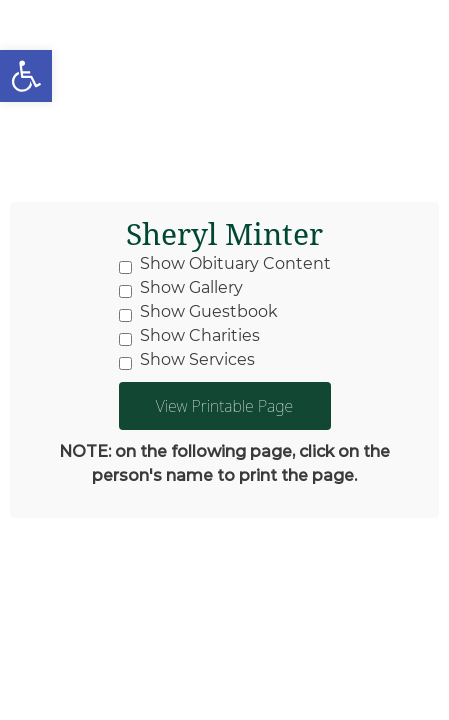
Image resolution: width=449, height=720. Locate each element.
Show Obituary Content (225, 264)
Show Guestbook (198, 312)
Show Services (187, 360)
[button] (26, 76)
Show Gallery (181, 288)
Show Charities (189, 336)
